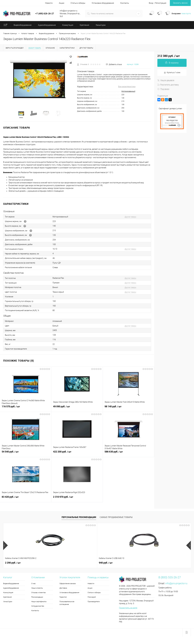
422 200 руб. (77, 453)
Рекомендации (37, 597)
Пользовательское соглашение (67, 603)
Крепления (7, 597)
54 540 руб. (26, 453)
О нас (34, 584)
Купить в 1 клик (172, 73)
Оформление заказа (68, 584)
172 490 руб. (108, 563)
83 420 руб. (26, 499)
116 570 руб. (26, 408)
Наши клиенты (37, 588)
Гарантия (63, 597)
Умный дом (8, 602)
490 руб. (153, 563)
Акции (62, 3)
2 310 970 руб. (77, 499)
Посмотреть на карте (128, 608)
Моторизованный (128, 91)
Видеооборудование (11, 584)
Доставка (63, 588)
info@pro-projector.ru (176, 584)
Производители (94, 602)
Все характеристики (127, 87)
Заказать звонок (180, 3)
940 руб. (59, 563)
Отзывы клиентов (38, 593)
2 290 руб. (13, 563)
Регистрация (161, 3)
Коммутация (8, 593)
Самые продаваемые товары (116, 517)
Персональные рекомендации (79, 517)
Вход (151, 3)
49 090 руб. (77, 408)
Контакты (125, 3)
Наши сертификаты (39, 602)
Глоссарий (92, 597)
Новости (49, 3)
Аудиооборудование (11, 588)
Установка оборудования (103, 3)
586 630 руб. (128, 453)
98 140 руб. (128, 408)
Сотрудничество (38, 606)
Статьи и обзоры (78, 3)
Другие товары (130, 217)
